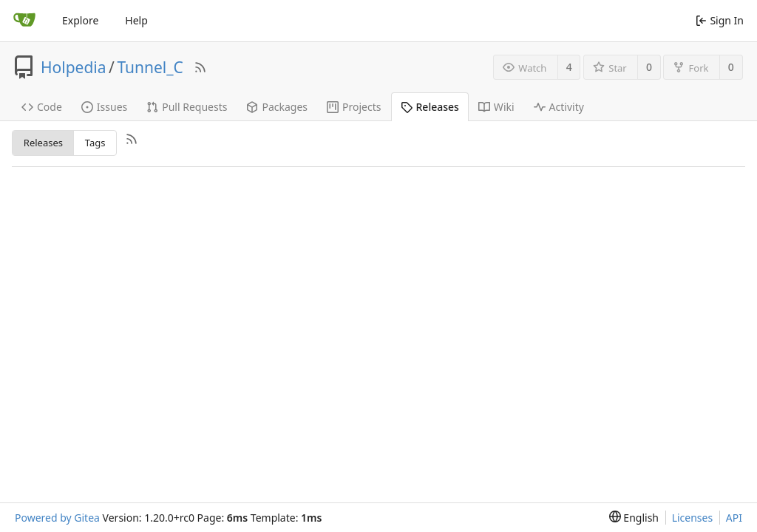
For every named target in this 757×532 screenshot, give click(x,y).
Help (136, 20)
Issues (104, 107)
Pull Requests (187, 107)
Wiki (496, 107)
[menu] (634, 518)
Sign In (720, 20)
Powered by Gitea (57, 518)
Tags (95, 143)
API (734, 518)
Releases (430, 107)
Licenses (693, 518)
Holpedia (74, 67)
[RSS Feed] (200, 67)
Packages (277, 107)
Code (42, 107)
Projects (354, 107)
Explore (80, 20)
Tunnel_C (150, 67)
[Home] (24, 21)
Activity (559, 107)
